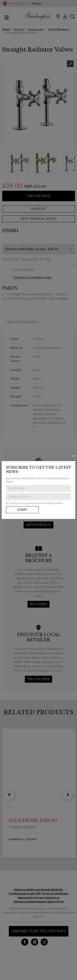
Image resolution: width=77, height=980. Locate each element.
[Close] (74, 456)
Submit (22, 510)
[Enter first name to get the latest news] (38, 488)
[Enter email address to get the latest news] (38, 497)
